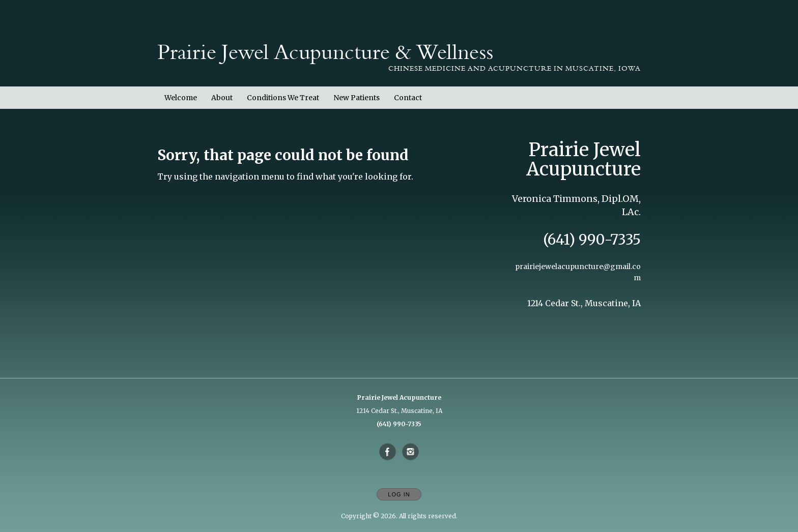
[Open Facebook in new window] (388, 452)
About (222, 98)
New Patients (357, 98)
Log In (399, 494)
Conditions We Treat (283, 98)
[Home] (325, 52)
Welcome (181, 98)
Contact (408, 98)
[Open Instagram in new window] (411, 452)
